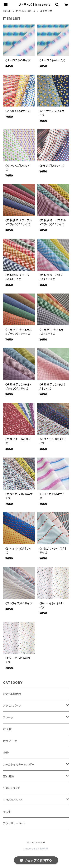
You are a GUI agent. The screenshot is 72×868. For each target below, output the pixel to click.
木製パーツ (10, 741)
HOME (7, 11)
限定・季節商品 (12, 694)
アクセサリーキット (14, 823)
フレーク (8, 717)
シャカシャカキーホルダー (19, 764)
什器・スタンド (12, 788)
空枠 (6, 753)
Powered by (36, 849)
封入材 (7, 729)
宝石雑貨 (9, 776)
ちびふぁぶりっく (26, 11)
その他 (7, 812)
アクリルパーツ (12, 706)
